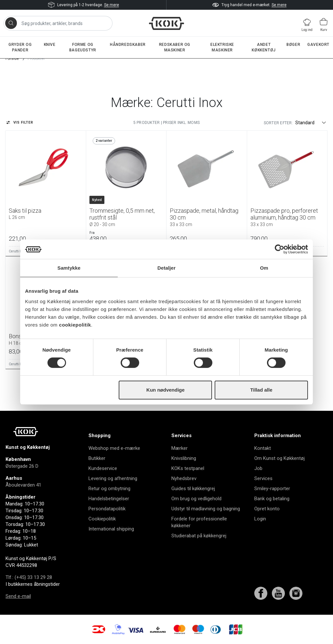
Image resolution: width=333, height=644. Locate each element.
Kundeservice (103, 468)
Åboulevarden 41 (23, 485)
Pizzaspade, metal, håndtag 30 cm (207, 217)
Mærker (180, 448)
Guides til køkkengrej (193, 489)
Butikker (97, 458)
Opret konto (267, 509)
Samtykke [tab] (69, 268)
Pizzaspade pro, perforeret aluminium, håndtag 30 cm (287, 217)
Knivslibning (184, 458)
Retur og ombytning (109, 489)
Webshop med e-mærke (114, 448)
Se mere (112, 5)
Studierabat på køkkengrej (199, 536)
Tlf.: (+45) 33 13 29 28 (29, 577)
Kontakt (263, 448)
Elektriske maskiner (222, 47)
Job (258, 468)
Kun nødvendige (166, 390)
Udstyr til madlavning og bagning (206, 509)
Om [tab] (264, 268)
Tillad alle (261, 390)
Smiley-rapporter (272, 489)
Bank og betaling (272, 499)
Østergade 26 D (22, 466)
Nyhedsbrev (184, 478)
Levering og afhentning (113, 478)
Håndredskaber (128, 45)
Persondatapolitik (107, 509)
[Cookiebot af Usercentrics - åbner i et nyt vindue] (280, 249)
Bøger (293, 45)
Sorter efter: (278, 123)
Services (263, 478)
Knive (50, 45)
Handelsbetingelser (109, 499)
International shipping (111, 529)
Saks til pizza (46, 214)
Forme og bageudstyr (83, 47)
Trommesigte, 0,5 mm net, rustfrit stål (126, 217)
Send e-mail (18, 596)
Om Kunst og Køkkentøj (280, 458)
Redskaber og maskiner (175, 47)
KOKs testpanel (188, 468)
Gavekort (318, 45)
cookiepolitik (75, 325)
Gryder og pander (20, 47)
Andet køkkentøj (264, 47)
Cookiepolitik (102, 519)
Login (260, 519)
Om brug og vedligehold (196, 499)
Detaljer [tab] (166, 268)
